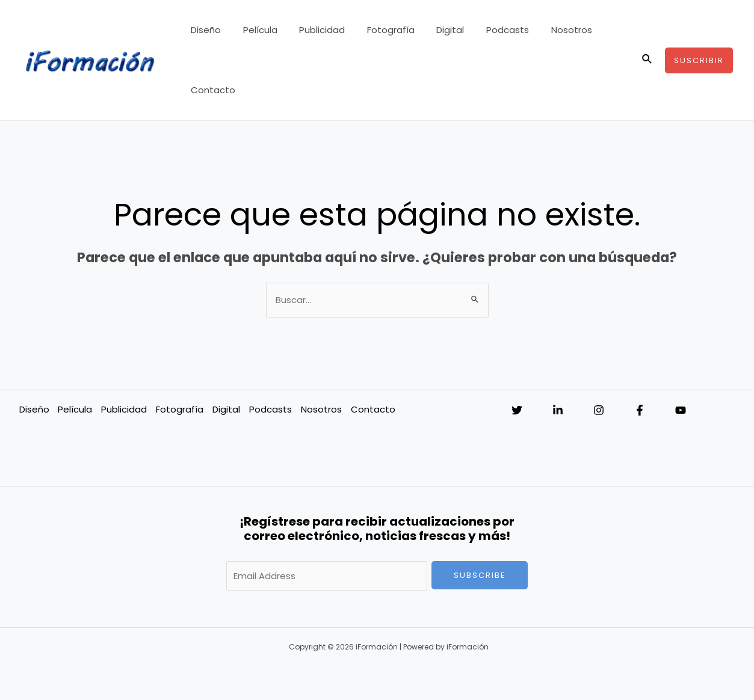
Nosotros (553, 30)
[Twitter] (517, 410)
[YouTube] (681, 410)
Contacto (218, 90)
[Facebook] (640, 410)
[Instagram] (599, 410)
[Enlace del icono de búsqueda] (647, 60)
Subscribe (480, 575)
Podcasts (493, 30)
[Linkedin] (558, 410)
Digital (440, 30)
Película (261, 30)
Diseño (211, 30)
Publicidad (320, 30)
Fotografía (384, 30)
